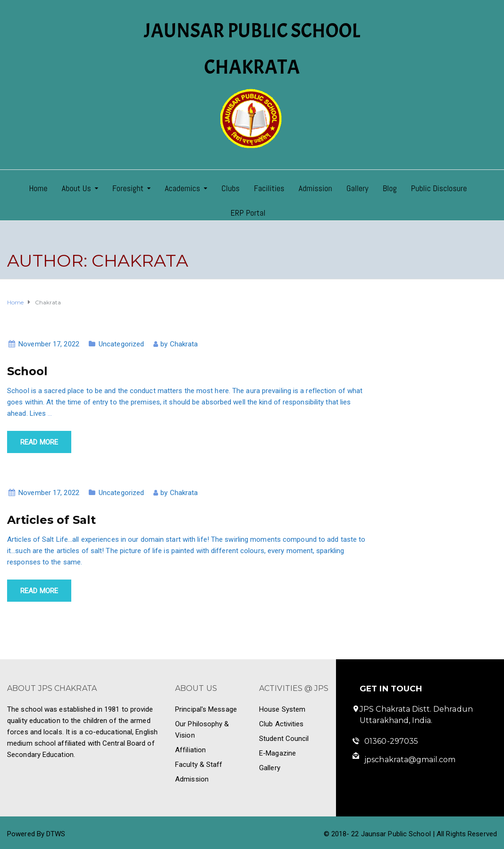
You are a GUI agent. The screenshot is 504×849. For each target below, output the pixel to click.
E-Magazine (277, 753)
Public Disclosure (439, 188)
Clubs (231, 188)
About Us (76, 188)
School (27, 371)
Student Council (284, 739)
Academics (182, 188)
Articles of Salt (51, 520)
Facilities (269, 188)
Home (38, 188)
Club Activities (281, 724)
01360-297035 (391, 741)
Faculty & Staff (199, 765)
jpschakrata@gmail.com (410, 760)
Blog (390, 188)
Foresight (128, 188)
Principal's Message (206, 709)
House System (282, 709)
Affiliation (190, 750)
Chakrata (184, 344)
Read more (39, 442)
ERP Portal (248, 213)
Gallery (357, 188)
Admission (315, 188)
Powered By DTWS (36, 834)
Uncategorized (121, 344)
